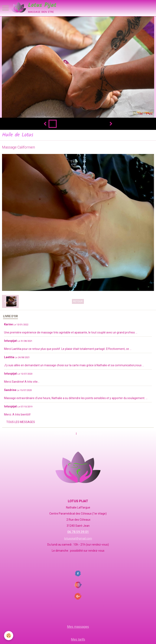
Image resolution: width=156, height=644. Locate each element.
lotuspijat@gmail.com (78, 538)
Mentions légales (64, 433)
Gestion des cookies (90, 433)
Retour (78, 301)
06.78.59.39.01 (78, 532)
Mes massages (78, 627)
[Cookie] (9, 636)
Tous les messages (21, 422)
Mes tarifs (78, 639)
